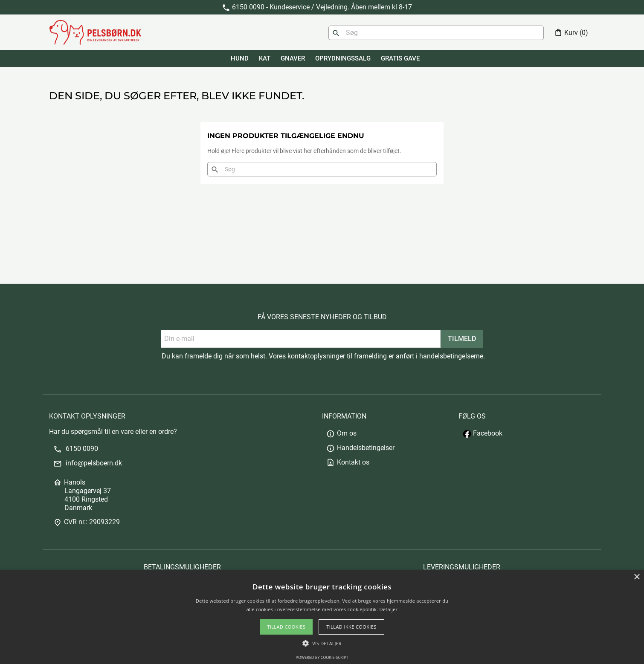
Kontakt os (348, 462)
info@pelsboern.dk (88, 463)
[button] (322, 643)
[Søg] (436, 33)
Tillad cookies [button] (286, 627)
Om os (341, 433)
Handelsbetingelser (360, 448)
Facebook (483, 433)
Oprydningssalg (343, 58)
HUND (240, 58)
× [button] (637, 577)
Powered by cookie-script (322, 657)
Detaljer (389, 609)
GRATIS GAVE (400, 58)
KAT (265, 58)
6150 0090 (76, 449)
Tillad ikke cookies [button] (351, 627)
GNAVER (293, 58)
